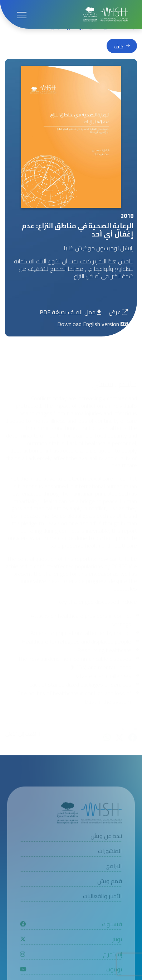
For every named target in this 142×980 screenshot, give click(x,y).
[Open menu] (22, 14)
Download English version (92, 324)
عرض (118, 312)
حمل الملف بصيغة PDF (70, 312)
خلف (119, 46)
